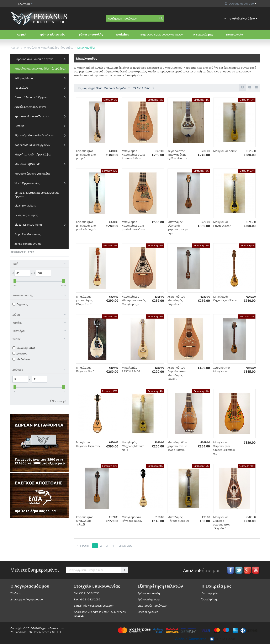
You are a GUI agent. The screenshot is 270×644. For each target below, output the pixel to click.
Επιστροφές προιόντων (152, 606)
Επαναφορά (60, 401)
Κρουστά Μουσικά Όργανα (32, 116)
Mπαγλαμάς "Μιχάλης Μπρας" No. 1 (133, 446)
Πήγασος (20, 304)
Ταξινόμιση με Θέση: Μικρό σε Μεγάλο (104, 88)
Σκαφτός (20, 353)
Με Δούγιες (21, 359)
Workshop (122, 34)
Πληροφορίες (210, 593)
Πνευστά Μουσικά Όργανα (31, 97)
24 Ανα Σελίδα (144, 88)
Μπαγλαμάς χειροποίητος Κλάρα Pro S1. (85, 300)
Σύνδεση (16, 593)
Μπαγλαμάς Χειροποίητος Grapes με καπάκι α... (224, 448)
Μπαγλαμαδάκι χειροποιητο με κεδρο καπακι (177, 446)
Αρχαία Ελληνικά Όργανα (30, 107)
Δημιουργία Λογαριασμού (27, 599)
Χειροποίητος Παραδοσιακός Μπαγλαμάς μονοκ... (177, 373)
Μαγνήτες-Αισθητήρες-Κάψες (33, 154)
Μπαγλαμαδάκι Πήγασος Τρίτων (132, 519)
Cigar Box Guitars (25, 205)
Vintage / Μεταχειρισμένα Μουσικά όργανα (37, 194)
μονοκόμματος (24, 348)
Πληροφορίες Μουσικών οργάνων (161, 34)
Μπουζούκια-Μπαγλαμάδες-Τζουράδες (48, 48)
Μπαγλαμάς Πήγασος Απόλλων (225, 298)
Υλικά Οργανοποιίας (27, 183)
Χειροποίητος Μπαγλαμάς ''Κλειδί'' (85, 521)
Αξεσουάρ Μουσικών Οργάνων (34, 135)
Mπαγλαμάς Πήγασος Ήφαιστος (88, 444)
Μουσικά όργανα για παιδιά (32, 174)
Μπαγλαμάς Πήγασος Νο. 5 (85, 369)
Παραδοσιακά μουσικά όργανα (34, 59)
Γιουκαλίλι (21, 88)
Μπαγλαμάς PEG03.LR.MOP (131, 369)
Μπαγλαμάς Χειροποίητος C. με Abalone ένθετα (134, 155)
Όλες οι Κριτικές (148, 612)
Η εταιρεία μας (203, 34)
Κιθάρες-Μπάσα (25, 78)
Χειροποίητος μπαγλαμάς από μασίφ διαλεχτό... (87, 226)
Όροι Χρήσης (210, 599)
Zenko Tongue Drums (28, 244)
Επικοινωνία (234, 34)
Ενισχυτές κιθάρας (26, 215)
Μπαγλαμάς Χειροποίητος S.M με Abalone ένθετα (133, 226)
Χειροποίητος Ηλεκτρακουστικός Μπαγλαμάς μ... (134, 300)
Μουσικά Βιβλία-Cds (27, 164)
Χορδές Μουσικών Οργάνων (32, 145)
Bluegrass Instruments (28, 225)
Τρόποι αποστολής (90, 34)
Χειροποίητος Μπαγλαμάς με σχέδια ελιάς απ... (178, 155)
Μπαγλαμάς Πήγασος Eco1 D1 (178, 519)
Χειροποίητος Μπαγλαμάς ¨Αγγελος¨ (176, 300)
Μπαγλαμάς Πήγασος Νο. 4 (222, 224)
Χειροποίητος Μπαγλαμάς (222, 369)
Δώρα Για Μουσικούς (28, 234)
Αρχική (22, 34)
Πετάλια (20, 126)
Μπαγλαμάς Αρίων (225, 151)
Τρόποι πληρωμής (52, 34)
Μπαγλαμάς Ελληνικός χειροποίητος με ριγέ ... (178, 227)
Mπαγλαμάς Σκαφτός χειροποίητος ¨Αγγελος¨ (222, 523)
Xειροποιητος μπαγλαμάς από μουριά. (86, 155)
